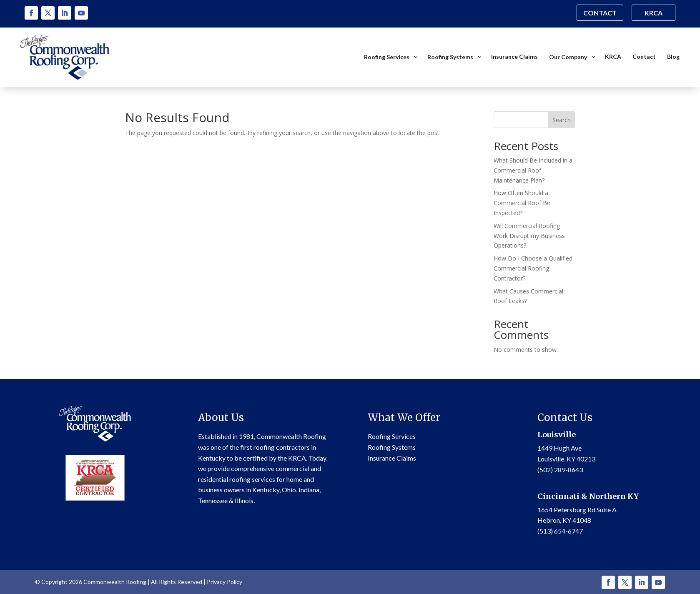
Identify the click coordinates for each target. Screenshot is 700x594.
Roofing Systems (392, 447)
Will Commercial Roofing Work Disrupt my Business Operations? (529, 235)
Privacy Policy (225, 582)
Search (562, 119)
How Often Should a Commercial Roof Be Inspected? (522, 203)
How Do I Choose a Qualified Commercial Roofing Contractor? (533, 268)
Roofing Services (392, 436)
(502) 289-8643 (560, 469)
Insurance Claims (392, 457)
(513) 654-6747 (560, 530)
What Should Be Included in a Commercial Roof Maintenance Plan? (533, 170)
